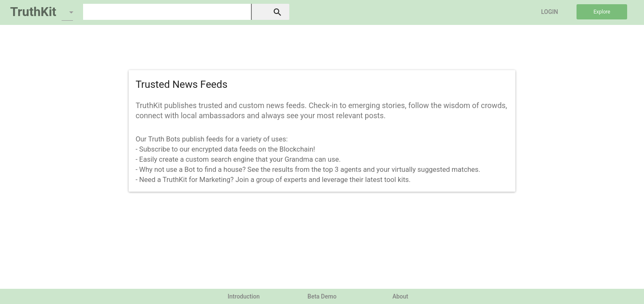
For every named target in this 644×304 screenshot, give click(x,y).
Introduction (244, 296)
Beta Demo (322, 296)
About (400, 296)
